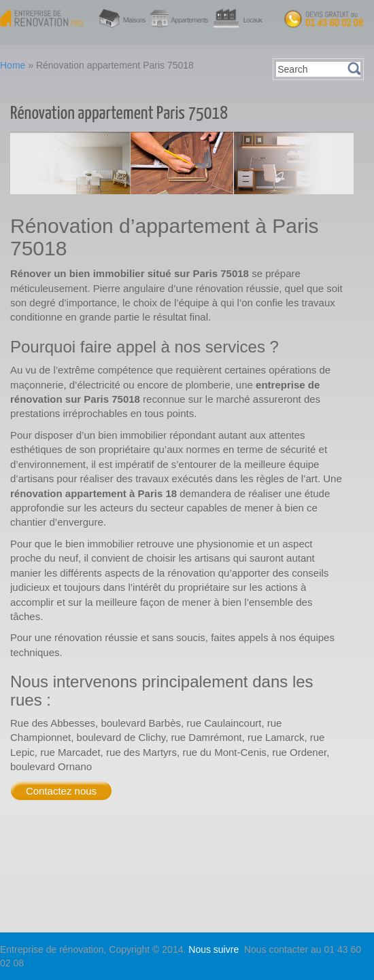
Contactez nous (61, 791)
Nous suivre (215, 949)
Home (13, 65)
